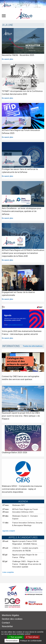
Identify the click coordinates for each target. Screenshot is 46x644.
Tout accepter (15, 637)
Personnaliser (12, 641)
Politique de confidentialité (31, 641)
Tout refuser (32, 637)
